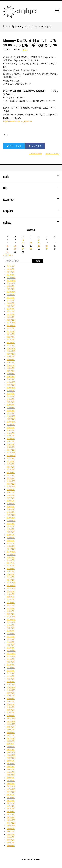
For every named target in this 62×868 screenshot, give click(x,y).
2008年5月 (11, 772)
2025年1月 (11, 266)
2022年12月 (11, 292)
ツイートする (14, 146)
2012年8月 (11, 628)
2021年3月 (11, 340)
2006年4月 (11, 843)
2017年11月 (11, 453)
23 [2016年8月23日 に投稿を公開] (15, 249)
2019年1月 (11, 413)
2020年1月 (11, 379)
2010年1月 (11, 716)
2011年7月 (11, 665)
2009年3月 (11, 744)
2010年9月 (11, 693)
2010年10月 (11, 690)
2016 (29, 27)
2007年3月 (11, 812)
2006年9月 (11, 829)
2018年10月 (11, 422)
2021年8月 (11, 329)
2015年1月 (11, 546)
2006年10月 (11, 826)
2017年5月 (11, 467)
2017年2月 (11, 475)
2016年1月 (11, 512)
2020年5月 (11, 368)
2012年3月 (11, 642)
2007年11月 (11, 789)
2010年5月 (11, 704)
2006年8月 (11, 832)
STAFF (25, 50)
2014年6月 (11, 566)
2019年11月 (11, 385)
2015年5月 (11, 535)
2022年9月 (11, 295)
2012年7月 (11, 631)
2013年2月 (11, 611)
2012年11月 (11, 620)
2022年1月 (11, 317)
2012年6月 (11, 634)
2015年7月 (11, 529)
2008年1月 (11, 783)
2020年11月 (11, 351)
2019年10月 (11, 388)
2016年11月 (11, 484)
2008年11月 (11, 755)
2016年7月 (11, 495)
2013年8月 (11, 594)
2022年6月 (11, 303)
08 (36, 27)
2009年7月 (11, 733)
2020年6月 (11, 365)
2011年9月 (11, 659)
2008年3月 (11, 778)
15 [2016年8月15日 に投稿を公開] (7, 246)
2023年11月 (11, 280)
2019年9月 (11, 391)
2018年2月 (11, 444)
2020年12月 (11, 348)
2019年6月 (11, 399)
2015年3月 (11, 540)
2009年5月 (11, 738)
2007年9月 (11, 795)
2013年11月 (11, 586)
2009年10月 (11, 724)
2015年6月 (11, 532)
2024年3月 (11, 269)
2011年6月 (11, 668)
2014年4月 (11, 572)
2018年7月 (11, 430)
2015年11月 (11, 518)
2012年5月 (11, 637)
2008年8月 (11, 764)
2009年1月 (11, 750)
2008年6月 (11, 769)
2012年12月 (11, 617)
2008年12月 (11, 752)
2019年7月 (11, 396)
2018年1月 (11, 447)
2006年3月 (11, 846)
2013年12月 (11, 583)
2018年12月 (11, 416)
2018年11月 (11, 419)
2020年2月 (11, 377)
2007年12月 (11, 786)
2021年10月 (11, 326)
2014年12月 (11, 549)
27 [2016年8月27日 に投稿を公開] (47, 249)
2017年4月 (11, 470)
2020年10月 (11, 354)
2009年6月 (11, 735)
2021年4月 (11, 337)
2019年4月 (11, 405)
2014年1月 (11, 580)
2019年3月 (11, 408)
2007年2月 (11, 815)
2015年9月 (11, 524)
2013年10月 (11, 589)
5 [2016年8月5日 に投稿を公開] (39, 240)
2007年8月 (11, 798)
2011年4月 (11, 673)
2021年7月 (11, 331)
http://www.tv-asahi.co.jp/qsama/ (18, 121)
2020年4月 (11, 371)
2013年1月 (11, 614)
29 (42, 27)
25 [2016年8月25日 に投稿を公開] (31, 249)
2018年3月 (11, 442)
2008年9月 (11, 761)
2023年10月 (11, 283)
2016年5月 (11, 501)
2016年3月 (11, 507)
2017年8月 (11, 461)
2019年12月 (11, 382)
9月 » (11, 255)
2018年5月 (11, 436)
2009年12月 (11, 718)
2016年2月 (11, 509)
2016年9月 (11, 490)
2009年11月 (11, 721)
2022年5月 (11, 306)
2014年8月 (11, 560)
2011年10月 (11, 656)
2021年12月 (11, 320)
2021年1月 (11, 345)
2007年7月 (11, 800)
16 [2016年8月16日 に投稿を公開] (15, 246)
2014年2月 (11, 577)
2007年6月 (11, 803)
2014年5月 (11, 569)
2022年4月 (11, 309)
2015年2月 (11, 543)
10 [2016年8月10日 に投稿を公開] (23, 243)
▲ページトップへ (52, 154)
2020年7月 (11, 362)
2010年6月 (11, 702)
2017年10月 (11, 456)
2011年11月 (11, 653)
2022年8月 (11, 297)
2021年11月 (11, 323)
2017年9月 (11, 459)
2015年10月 (11, 521)
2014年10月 (11, 555)
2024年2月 (11, 272)
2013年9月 (11, 591)
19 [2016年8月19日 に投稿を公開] (39, 246)
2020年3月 (11, 374)
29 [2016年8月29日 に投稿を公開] (7, 252)
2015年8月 (11, 526)
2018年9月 (11, 425)
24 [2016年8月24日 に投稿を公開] (23, 249)
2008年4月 (11, 775)
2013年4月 (11, 605)
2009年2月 (11, 747)
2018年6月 (11, 433)
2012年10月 (11, 622)
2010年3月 (11, 710)
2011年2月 (11, 679)
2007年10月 (11, 792)
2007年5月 (11, 806)
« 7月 (5, 255)
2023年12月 (11, 278)
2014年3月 (11, 574)
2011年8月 (11, 662)
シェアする (35, 146)
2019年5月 (11, 402)
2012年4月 (11, 639)
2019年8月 (11, 394)
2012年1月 (11, 648)
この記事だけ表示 (36, 154)
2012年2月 (11, 645)
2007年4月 (11, 809)
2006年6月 (11, 837)
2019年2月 (11, 410)
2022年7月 (11, 300)
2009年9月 (11, 727)
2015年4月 (11, 538)
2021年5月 (11, 334)
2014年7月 (11, 563)
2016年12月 (11, 481)
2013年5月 (11, 603)
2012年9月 (11, 625)
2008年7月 (11, 767)
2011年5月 (11, 670)
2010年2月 (11, 713)
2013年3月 (11, 608)
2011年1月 (11, 682)
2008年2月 (11, 781)
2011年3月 (11, 676)
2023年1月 (11, 289)
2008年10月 (11, 758)
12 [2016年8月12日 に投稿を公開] (39, 243)
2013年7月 (11, 597)
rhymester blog (17, 27)
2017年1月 (11, 478)
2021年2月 (11, 343)
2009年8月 (11, 730)
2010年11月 (11, 687)
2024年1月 (11, 275)
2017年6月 (11, 464)
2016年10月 (11, 487)
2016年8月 (11, 492)
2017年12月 (11, 450)
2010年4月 (11, 707)
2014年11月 (11, 552)
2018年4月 (11, 439)
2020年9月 (11, 357)
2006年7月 (11, 834)
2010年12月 (11, 685)
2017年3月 (11, 473)
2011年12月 (11, 651)
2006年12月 (11, 820)
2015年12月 (11, 515)
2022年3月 (11, 312)
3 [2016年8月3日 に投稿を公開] (23, 240)
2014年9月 (11, 557)
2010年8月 (11, 696)
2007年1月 (11, 817)
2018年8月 (11, 427)
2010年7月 (11, 699)
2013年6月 (11, 600)
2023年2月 (11, 286)
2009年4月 (11, 741)
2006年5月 (11, 840)
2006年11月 (11, 823)
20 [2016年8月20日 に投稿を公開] (47, 246)
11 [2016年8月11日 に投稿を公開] (31, 243)
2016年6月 (11, 498)
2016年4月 (11, 504)
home (5, 27)
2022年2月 (11, 314)
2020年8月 (11, 360)
